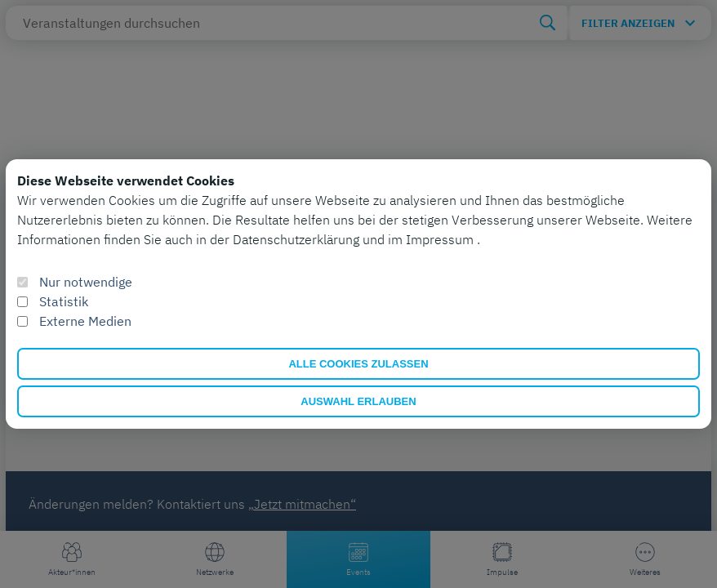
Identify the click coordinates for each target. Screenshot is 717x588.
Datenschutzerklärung (298, 239)
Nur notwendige (86, 282)
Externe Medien (85, 321)
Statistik (64, 301)
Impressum (441, 239)
